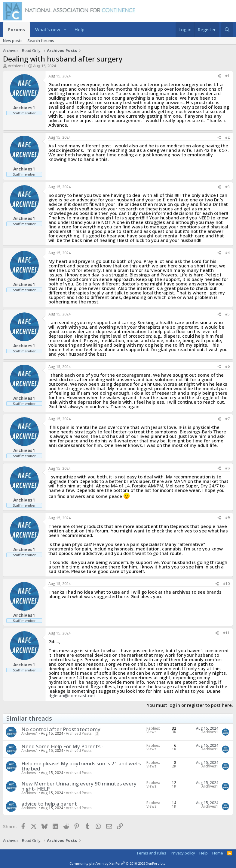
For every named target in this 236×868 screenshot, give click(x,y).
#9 (227, 518)
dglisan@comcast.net (72, 695)
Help (80, 29)
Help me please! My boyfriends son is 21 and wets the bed (81, 766)
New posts (13, 41)
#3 (227, 187)
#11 (226, 633)
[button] (65, 30)
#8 (227, 468)
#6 (227, 366)
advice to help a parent (49, 804)
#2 (227, 137)
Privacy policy (183, 853)
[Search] (227, 30)
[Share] (219, 76)
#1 (227, 76)
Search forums (41, 41)
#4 (227, 253)
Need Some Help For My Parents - (62, 746)
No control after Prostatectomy (61, 729)
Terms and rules (151, 853)
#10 (226, 584)
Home (218, 853)
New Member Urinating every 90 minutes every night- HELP (79, 786)
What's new (48, 29)
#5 (227, 314)
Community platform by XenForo (118, 863)
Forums (17, 29)
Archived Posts (79, 733)
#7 (227, 419)
